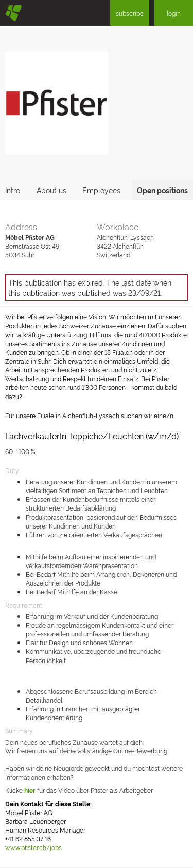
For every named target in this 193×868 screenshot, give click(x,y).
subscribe (130, 13)
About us (51, 190)
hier (30, 790)
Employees (101, 190)
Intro (13, 190)
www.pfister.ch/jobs (33, 847)
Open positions (162, 190)
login (174, 13)
